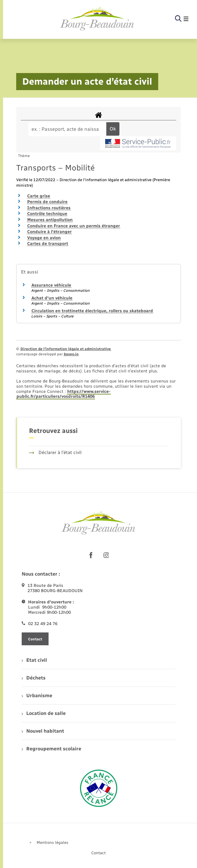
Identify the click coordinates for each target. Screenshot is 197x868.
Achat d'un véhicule (52, 298)
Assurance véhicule (51, 285)
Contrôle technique (47, 214)
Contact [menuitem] (98, 853)
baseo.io (71, 354)
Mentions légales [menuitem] (53, 842)
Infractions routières (49, 208)
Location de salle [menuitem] (44, 713)
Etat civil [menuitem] (34, 660)
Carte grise (39, 196)
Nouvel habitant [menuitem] (43, 731)
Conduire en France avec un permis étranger (74, 226)
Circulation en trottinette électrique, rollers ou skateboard (92, 311)
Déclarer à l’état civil (55, 452)
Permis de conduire (47, 202)
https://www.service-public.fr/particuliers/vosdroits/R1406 (64, 394)
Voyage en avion (44, 238)
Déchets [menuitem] (34, 678)
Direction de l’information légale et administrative (66, 349)
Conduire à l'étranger (49, 232)
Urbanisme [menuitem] (37, 696)
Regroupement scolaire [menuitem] (51, 749)
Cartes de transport (48, 244)
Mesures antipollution (50, 220)
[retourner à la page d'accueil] (97, 19)
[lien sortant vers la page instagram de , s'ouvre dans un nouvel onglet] (106, 555)
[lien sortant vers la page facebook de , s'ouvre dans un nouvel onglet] (91, 555)
